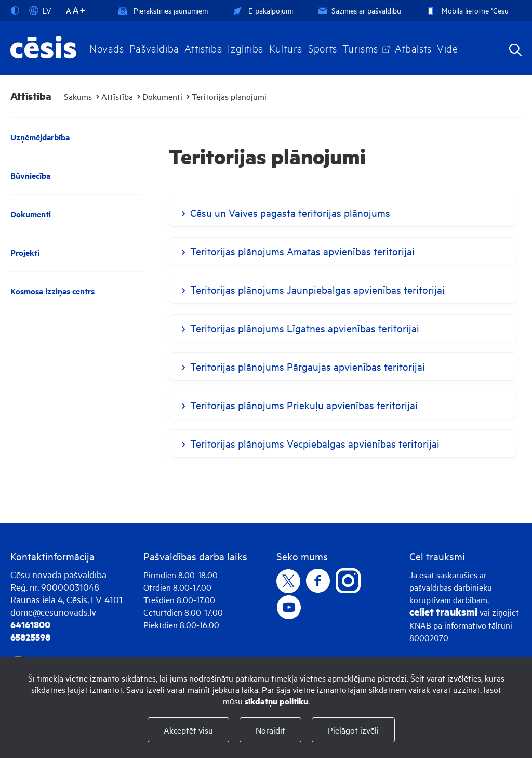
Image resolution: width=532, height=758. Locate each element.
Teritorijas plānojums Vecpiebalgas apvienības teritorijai (315, 443)
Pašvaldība (154, 48)
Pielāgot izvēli (353, 730)
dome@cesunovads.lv (53, 612)
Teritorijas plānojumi (229, 96)
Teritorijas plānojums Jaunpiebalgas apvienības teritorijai (317, 289)
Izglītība (246, 48)
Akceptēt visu (188, 730)
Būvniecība (30, 175)
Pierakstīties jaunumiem (163, 10)
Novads (107, 48)
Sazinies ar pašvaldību (358, 10)
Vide (447, 48)
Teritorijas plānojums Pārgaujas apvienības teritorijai (308, 366)
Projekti (25, 252)
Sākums (78, 96)
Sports (323, 48)
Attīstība (204, 48)
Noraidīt (270, 730)
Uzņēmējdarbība (40, 137)
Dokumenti (162, 96)
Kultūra (286, 48)
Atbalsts (413, 48)
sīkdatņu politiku (276, 701)
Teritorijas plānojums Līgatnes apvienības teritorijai (305, 328)
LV (40, 10)
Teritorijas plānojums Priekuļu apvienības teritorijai (304, 405)
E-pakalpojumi (262, 10)
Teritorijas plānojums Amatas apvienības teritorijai (302, 251)
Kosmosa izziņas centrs (52, 291)
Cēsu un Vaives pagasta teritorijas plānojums (290, 212)
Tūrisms (360, 48)
